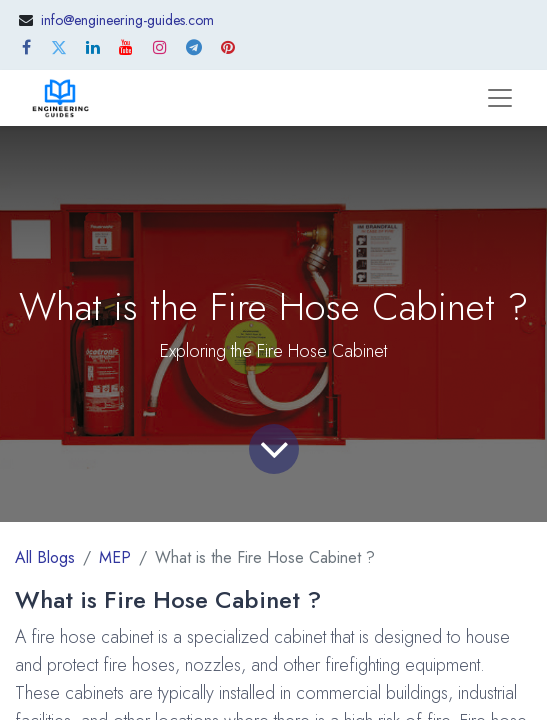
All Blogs (45, 557)
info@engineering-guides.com (127, 20)
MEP (115, 557)
